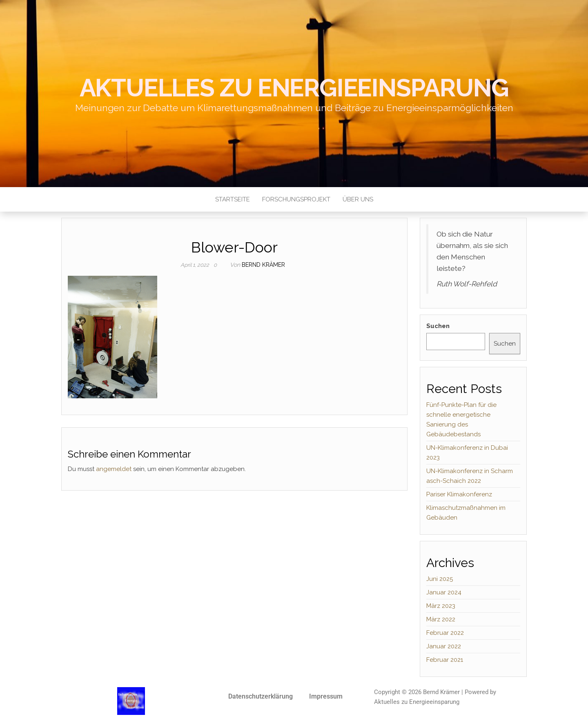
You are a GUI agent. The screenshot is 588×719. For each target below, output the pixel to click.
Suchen (438, 326)
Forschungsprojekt (296, 199)
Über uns (358, 199)
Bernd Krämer (263, 265)
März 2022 (441, 619)
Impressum (326, 696)
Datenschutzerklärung (261, 696)
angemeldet (114, 469)
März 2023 (441, 606)
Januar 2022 (444, 646)
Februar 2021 (445, 660)
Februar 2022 (445, 633)
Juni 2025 (440, 579)
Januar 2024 (444, 592)
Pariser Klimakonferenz (459, 494)
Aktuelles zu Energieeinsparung (294, 88)
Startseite (233, 199)
